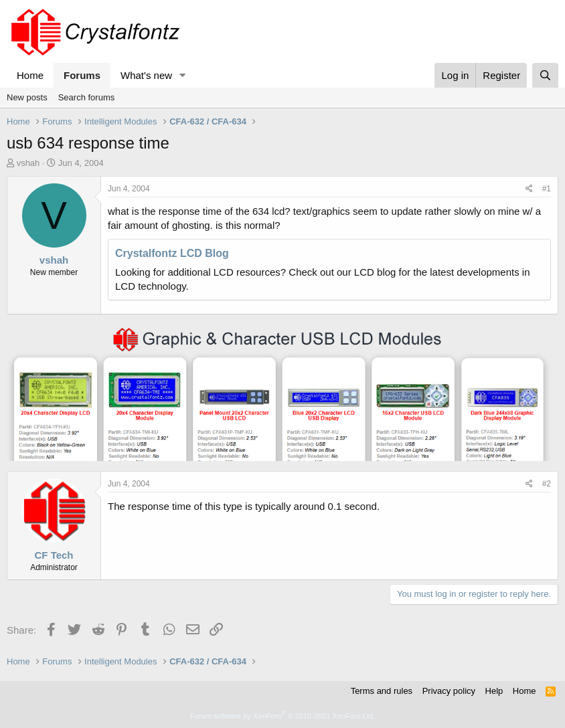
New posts (27, 97)
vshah (28, 163)
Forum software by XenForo (282, 716)
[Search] (545, 75)
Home (30, 75)
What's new (146, 75)
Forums (82, 75)
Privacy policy (449, 691)
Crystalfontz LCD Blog (172, 253)
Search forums (87, 97)
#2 (547, 484)
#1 (547, 189)
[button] (183, 75)
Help (494, 691)
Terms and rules (382, 691)
